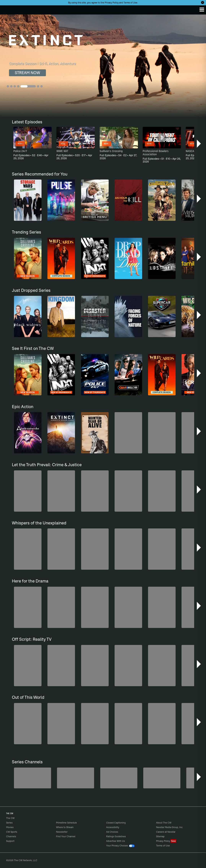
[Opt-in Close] (203, 2)
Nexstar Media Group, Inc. (170, 827)
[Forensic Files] (76, 778)
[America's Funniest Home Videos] (162, 778)
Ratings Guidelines (116, 836)
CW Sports (12, 832)
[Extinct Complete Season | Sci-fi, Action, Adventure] (103, 66)
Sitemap (160, 836)
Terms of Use (130, 3)
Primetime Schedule (66, 823)
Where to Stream (65, 827)
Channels (11, 836)
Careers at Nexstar (166, 832)
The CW (7, 9)
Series (9, 823)
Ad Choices (112, 832)
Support (10, 841)
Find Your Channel (66, 836)
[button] (199, 144)
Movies (10, 827)
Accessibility (113, 827)
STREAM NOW (27, 73)
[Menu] (202, 10)
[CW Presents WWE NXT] (119, 778)
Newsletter (62, 832)
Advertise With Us (116, 841)
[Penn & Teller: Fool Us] (33, 778)
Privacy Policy (112, 3)
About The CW (164, 823)
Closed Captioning (116, 823)
